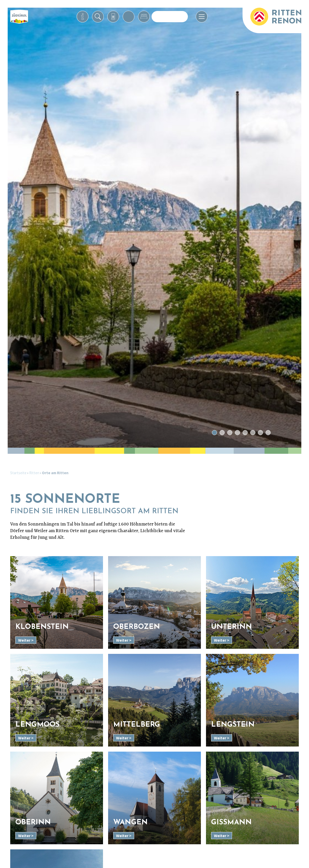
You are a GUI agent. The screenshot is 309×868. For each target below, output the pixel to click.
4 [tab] (237, 433)
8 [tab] (268, 433)
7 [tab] (260, 433)
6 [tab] (253, 433)
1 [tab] (214, 433)
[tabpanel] (155, 228)
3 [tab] (230, 433)
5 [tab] (245, 433)
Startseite (18, 473)
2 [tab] (222, 433)
